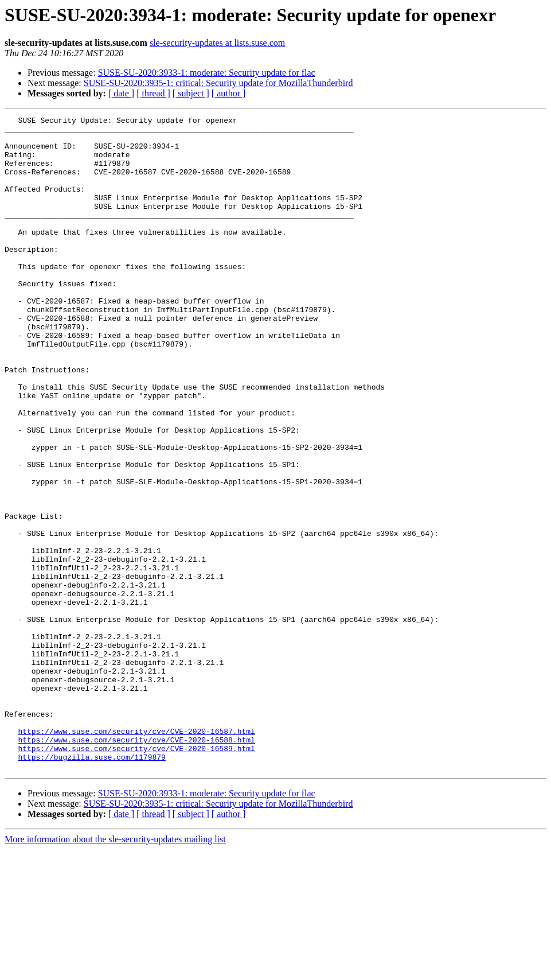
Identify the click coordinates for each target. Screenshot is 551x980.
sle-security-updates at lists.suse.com (217, 43)
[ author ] (229, 93)
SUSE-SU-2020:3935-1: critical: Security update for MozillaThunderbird (218, 83)
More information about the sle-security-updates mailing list (115, 970)
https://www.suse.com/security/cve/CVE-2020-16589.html (136, 876)
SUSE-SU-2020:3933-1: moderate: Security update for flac (207, 73)
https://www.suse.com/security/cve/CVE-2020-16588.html (136, 865)
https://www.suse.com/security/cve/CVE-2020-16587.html (136, 855)
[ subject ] (191, 93)
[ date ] (121, 93)
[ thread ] (153, 93)
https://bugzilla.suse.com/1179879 (91, 886)
